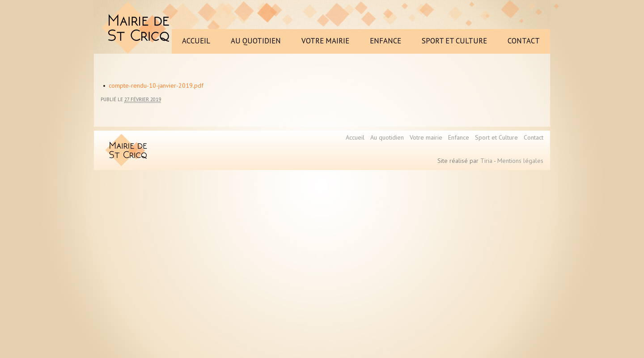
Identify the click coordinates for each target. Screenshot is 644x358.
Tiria (486, 161)
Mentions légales (520, 161)
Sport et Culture (496, 137)
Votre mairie (426, 137)
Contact (534, 137)
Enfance (459, 137)
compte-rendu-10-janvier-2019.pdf (156, 85)
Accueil (355, 137)
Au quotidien (387, 137)
